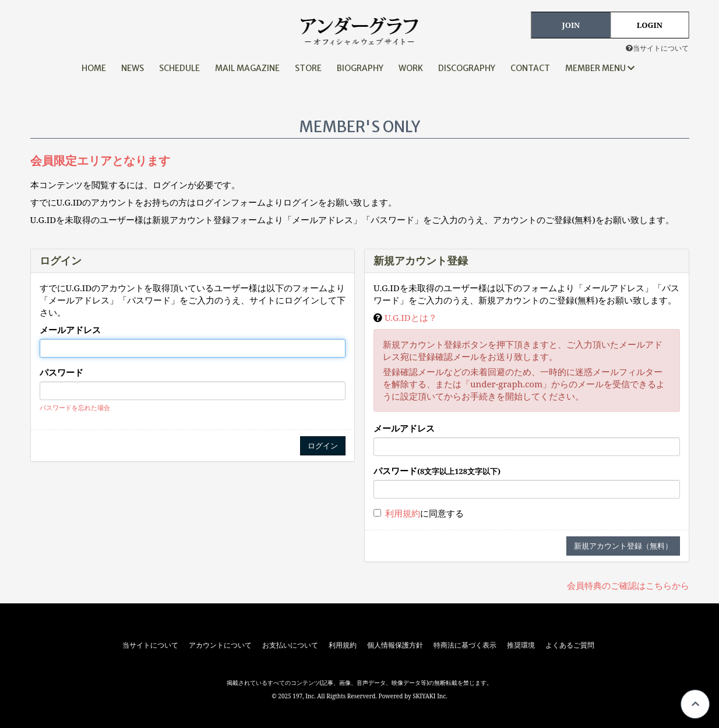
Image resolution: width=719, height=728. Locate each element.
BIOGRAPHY (360, 68)
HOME (94, 68)
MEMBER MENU (600, 68)
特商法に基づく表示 (465, 645)
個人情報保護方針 (395, 645)
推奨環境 (521, 645)
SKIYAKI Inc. (430, 696)
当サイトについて (657, 48)
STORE (308, 68)
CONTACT (530, 68)
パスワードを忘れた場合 (75, 407)
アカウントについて (220, 645)
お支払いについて (290, 645)
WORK (411, 68)
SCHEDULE (179, 68)
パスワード (61, 372)
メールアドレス (70, 330)
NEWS (133, 68)
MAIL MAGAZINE (247, 68)
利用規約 (403, 513)
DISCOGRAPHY (467, 68)
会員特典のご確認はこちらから (628, 585)
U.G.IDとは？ (411, 317)
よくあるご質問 (570, 645)
